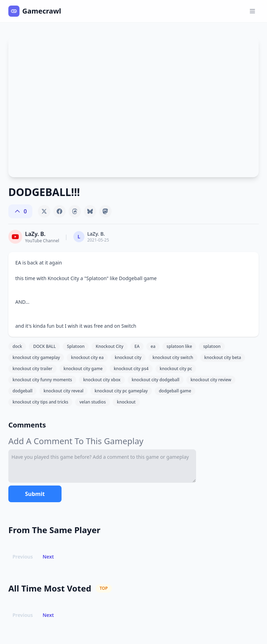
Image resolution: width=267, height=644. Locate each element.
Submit (35, 494)
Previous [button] (23, 557)
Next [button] (48, 557)
